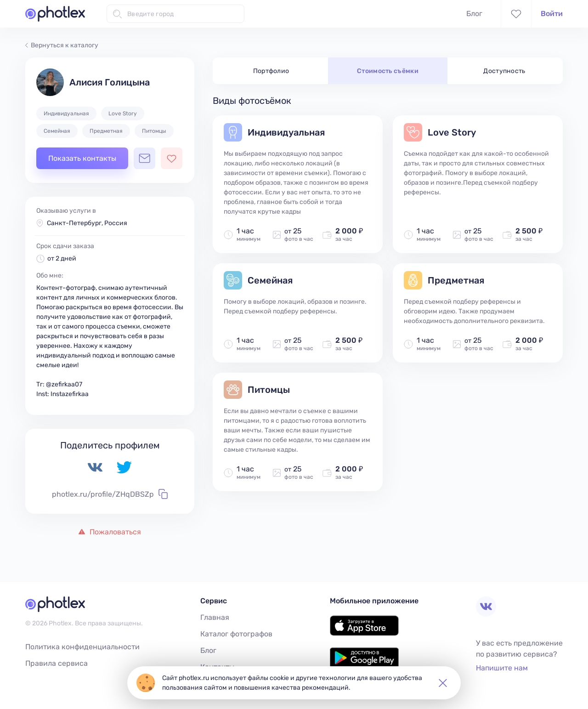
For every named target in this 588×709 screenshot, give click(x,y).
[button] (443, 683)
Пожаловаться (110, 532)
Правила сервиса (57, 663)
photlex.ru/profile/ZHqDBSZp (110, 494)
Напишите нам (502, 668)
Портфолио (271, 71)
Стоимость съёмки (388, 71)
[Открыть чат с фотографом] (144, 158)
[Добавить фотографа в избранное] (172, 158)
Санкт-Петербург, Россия (87, 223)
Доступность (504, 71)
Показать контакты (82, 158)
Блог (474, 14)
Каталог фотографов (236, 634)
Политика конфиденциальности (82, 647)
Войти (552, 14)
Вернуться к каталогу (62, 45)
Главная (215, 617)
